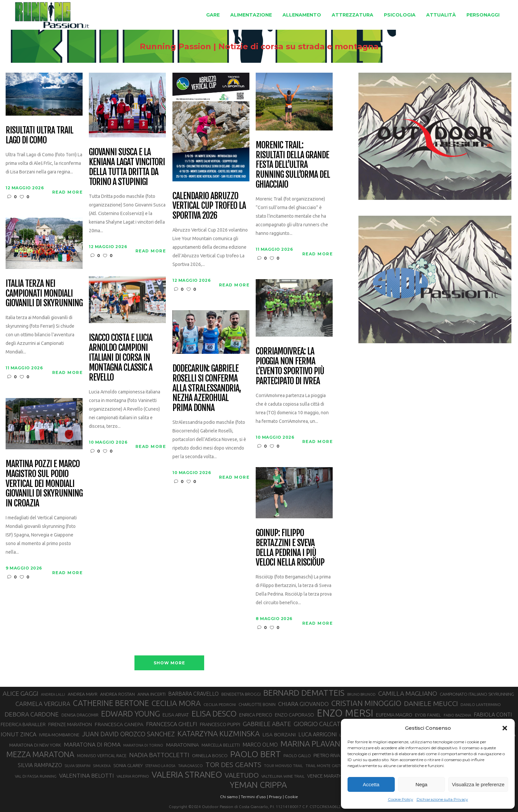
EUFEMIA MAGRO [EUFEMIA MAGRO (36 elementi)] (394, 715)
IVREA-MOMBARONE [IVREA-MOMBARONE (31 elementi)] (59, 735)
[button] (505, 728)
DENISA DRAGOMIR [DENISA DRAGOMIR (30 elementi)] (80, 715)
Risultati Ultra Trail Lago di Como (39, 135)
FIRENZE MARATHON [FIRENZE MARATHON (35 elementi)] (70, 724)
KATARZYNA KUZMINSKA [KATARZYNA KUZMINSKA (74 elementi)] (219, 734)
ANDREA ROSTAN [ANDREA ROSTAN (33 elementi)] (117, 694)
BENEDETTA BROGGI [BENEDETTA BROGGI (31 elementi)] (241, 694)
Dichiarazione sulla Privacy (442, 799)
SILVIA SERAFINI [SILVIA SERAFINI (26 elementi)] (78, 766)
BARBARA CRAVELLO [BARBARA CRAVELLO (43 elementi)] (193, 694)
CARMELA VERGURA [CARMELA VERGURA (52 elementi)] (43, 704)
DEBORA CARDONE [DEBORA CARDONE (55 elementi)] (32, 714)
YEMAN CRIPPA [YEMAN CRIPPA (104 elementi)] (258, 785)
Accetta (371, 784)
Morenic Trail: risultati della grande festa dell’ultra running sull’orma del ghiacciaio (293, 165)
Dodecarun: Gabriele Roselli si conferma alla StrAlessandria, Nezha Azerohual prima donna (206, 388)
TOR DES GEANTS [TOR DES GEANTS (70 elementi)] (233, 764)
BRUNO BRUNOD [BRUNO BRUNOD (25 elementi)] (361, 694)
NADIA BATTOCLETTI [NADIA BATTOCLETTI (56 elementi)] (159, 755)
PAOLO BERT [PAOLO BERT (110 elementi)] (256, 754)
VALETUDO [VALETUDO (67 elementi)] (242, 775)
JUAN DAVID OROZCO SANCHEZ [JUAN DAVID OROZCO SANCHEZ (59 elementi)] (128, 734)
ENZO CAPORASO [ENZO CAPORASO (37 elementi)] (295, 715)
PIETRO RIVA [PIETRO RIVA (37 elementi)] (327, 755)
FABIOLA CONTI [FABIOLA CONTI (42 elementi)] (493, 715)
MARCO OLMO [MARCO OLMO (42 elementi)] (260, 745)
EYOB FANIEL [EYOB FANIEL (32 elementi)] (428, 715)
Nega (422, 784)
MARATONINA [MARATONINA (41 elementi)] (182, 745)
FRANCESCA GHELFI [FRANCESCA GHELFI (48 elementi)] (172, 724)
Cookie (291, 797)
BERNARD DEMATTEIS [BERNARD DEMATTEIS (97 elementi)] (304, 693)
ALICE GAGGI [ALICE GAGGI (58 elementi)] (20, 693)
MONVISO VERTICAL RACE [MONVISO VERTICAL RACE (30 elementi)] (102, 756)
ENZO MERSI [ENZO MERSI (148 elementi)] (345, 713)
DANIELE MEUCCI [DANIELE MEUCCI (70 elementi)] (431, 703)
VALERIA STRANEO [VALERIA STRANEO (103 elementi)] (187, 775)
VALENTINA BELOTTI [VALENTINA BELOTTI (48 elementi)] (87, 775)
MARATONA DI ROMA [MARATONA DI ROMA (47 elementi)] (92, 744)
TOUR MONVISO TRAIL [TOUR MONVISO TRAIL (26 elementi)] (283, 766)
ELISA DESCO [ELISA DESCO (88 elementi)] (214, 714)
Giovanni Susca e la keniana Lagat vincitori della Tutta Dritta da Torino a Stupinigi (127, 167)
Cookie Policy (401, 799)
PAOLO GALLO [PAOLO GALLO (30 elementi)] (297, 756)
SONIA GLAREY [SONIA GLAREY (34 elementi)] (128, 765)
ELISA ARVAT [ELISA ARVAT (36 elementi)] (176, 715)
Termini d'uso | (254, 797)
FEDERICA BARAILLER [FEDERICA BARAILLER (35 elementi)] (23, 724)
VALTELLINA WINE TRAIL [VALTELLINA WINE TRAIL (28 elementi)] (283, 776)
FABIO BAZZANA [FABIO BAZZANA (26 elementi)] (457, 715)
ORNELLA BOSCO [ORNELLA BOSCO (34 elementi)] (210, 756)
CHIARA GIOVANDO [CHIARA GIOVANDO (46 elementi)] (303, 704)
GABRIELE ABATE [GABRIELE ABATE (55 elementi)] (267, 724)
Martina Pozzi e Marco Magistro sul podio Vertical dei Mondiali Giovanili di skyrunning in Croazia (44, 484)
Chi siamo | (230, 797)
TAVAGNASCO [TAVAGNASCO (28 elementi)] (190, 766)
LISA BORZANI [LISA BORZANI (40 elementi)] (279, 734)
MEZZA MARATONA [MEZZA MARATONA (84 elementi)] (40, 754)
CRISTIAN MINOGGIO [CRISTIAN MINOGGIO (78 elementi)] (366, 703)
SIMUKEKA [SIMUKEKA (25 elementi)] (102, 766)
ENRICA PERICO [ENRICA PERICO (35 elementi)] (256, 715)
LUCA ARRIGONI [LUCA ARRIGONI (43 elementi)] (317, 734)
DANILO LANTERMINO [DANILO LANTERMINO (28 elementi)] (481, 704)
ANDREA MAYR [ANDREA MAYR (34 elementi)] (83, 694)
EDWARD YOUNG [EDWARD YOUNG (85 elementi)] (130, 714)
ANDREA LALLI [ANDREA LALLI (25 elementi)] (53, 694)
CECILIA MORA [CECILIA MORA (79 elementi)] (176, 703)
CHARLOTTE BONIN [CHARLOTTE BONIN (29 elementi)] (257, 704)
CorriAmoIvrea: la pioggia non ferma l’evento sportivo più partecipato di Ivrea (290, 366)
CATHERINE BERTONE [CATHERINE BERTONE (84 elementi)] (111, 703)
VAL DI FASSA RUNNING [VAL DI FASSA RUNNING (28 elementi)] (36, 776)
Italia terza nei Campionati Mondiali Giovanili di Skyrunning (44, 294)
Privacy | (276, 797)
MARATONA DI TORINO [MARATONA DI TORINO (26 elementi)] (143, 745)
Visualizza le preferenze (478, 784)
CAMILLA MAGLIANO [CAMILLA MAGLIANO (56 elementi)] (408, 693)
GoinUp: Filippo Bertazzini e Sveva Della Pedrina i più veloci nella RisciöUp (290, 548)
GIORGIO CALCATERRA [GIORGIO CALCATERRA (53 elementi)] (324, 724)
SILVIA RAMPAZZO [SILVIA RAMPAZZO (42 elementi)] (40, 765)
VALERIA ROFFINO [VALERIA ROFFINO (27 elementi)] (133, 776)
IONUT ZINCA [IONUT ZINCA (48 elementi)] (18, 734)
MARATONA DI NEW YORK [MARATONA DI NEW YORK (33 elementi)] (35, 745)
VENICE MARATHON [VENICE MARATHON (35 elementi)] (328, 776)
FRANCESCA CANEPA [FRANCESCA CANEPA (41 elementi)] (119, 724)
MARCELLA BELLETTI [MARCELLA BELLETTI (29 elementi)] (221, 745)
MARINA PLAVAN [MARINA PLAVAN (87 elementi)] (310, 744)
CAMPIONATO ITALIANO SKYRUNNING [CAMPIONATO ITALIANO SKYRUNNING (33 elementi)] (477, 694)
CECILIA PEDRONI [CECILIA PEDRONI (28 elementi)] (220, 704)
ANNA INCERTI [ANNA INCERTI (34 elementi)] (151, 694)
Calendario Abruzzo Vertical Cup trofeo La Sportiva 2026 (209, 206)
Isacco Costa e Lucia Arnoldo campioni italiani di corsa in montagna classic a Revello (120, 358)
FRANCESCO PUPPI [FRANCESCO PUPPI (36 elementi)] (220, 724)
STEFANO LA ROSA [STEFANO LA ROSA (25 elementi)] (160, 766)
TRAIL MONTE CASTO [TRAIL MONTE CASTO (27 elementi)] (325, 766)
